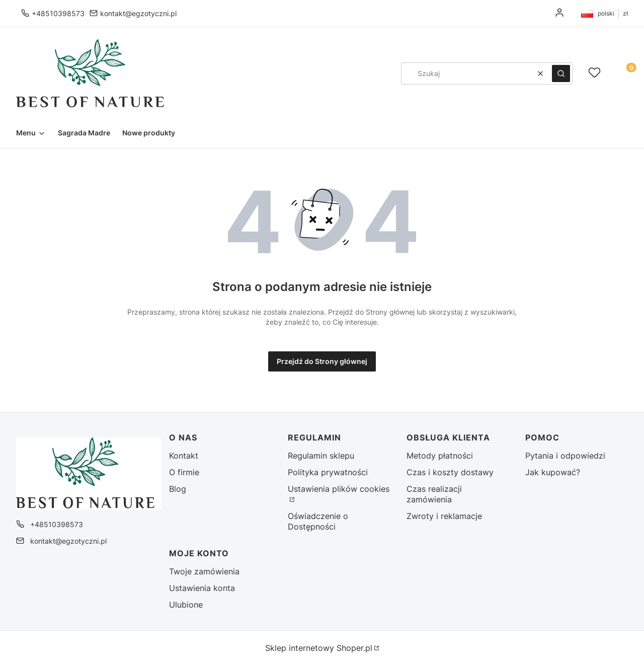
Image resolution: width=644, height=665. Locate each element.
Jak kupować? (553, 472)
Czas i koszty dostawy (450, 472)
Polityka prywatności (328, 472)
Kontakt (184, 456)
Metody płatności (440, 456)
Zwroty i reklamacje (444, 516)
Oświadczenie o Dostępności (318, 521)
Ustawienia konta (202, 588)
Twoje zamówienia (204, 571)
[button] (561, 73)
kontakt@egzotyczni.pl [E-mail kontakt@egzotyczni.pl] (138, 13)
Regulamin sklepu (321, 456)
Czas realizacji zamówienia (434, 494)
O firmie (184, 472)
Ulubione (186, 605)
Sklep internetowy (319, 648)
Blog (178, 489)
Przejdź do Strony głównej (322, 361)
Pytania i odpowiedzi (565, 456)
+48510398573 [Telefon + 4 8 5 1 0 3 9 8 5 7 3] (58, 13)
